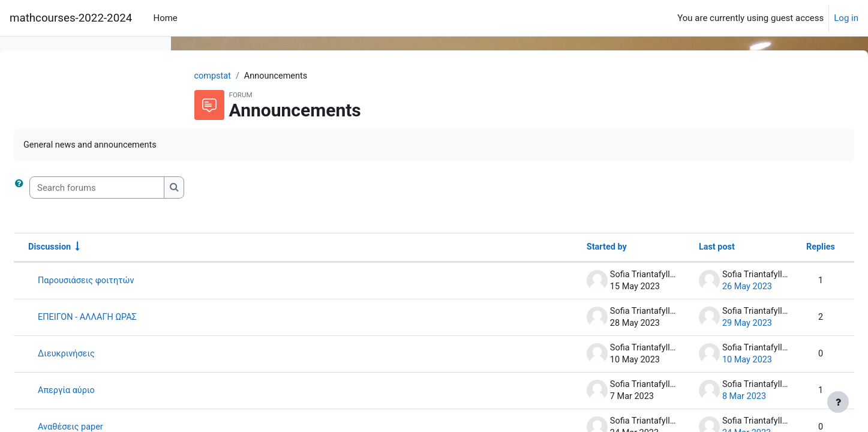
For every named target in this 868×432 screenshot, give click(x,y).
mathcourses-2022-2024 (71, 18)
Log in (846, 18)
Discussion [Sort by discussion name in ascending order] (231, 248)
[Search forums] (277, 189)
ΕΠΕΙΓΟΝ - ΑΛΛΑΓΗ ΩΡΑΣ (270, 319)
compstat (289, 76)
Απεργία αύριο (248, 392)
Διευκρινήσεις (248, 355)
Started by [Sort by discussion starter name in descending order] (572, 248)
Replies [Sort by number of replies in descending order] (791, 248)
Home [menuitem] (165, 18)
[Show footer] (838, 402)
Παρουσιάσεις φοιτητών (268, 282)
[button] (202, 189)
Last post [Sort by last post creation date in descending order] (685, 248)
